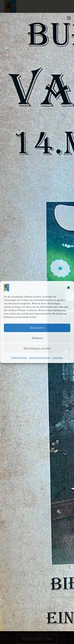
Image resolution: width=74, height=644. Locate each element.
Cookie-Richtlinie (19, 358)
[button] (68, 288)
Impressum (58, 358)
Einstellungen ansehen (37, 348)
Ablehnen (37, 338)
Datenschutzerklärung (40, 358)
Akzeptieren (37, 328)
